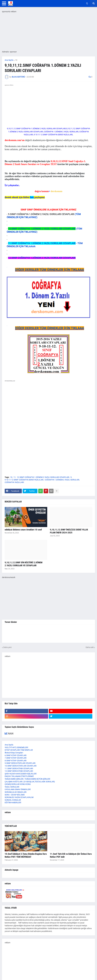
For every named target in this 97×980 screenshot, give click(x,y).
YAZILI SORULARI (12, 787)
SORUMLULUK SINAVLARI (16, 792)
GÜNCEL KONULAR (13, 800)
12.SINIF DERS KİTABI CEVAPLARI (19, 771)
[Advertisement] (48, 454)
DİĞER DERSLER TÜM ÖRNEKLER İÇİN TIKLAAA (50, 270)
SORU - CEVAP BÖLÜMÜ (15, 795)
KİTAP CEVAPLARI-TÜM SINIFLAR (19, 750)
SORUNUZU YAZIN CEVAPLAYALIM (19, 797)
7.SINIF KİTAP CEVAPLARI (16, 758)
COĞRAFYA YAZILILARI (14, 482)
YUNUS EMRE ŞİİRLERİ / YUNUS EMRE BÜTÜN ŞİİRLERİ (27, 779)
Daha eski (90, 647)
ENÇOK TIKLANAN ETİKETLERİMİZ (19, 776)
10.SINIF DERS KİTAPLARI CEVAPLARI (21, 766)
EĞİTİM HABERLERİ (13, 803)
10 (16, 60)
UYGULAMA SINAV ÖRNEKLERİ (18, 789)
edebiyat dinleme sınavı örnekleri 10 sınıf (23, 530)
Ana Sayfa (9, 60)
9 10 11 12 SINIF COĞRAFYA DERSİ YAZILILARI (24, 480)
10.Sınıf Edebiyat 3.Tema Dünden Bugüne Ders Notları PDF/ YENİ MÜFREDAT (26, 855)
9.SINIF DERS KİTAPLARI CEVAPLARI (20, 763)
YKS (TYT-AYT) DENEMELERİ (16, 747)
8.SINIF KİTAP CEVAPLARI (16, 761)
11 (15, 477)
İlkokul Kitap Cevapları (14, 753)
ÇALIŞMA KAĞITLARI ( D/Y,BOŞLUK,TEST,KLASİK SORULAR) (30, 782)
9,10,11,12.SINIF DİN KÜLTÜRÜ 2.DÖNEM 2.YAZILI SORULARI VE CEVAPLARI (24, 564)
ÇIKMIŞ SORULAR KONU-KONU (18, 784)
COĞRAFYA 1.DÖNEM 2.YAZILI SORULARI (62, 480)
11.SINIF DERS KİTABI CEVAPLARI (19, 768)
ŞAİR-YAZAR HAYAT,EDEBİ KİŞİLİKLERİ (21, 774)
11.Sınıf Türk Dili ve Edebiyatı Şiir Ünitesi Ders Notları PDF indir (71, 855)
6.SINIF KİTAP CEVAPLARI (16, 755)
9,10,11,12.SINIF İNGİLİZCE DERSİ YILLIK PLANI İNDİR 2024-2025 (69, 531)
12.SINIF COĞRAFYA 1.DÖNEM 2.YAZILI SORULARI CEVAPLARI (43, 477)
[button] (4, 3)
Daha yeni (7, 647)
